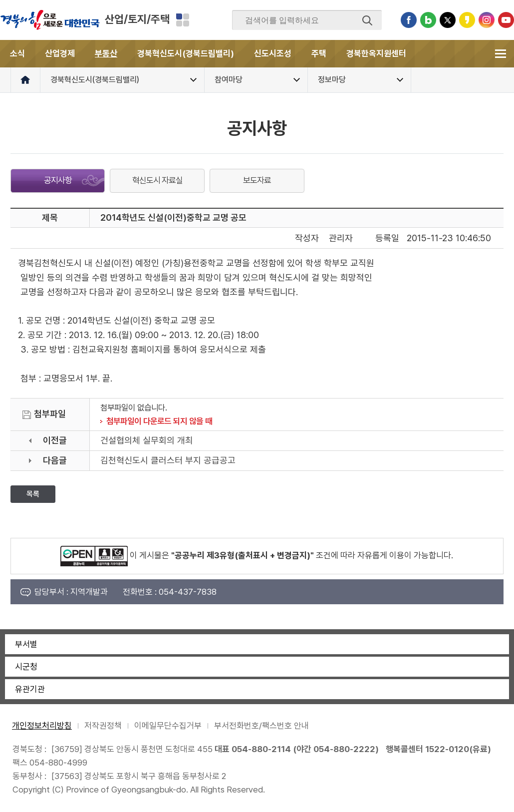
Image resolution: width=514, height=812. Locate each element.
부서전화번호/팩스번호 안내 (261, 726)
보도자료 (257, 180)
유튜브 (506, 20)
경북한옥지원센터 (376, 53)
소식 (17, 53)
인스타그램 (487, 20)
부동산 (106, 53)
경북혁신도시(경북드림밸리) (186, 53)
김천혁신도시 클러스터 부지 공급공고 (168, 460)
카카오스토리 (467, 20)
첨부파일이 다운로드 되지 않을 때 (159, 421)
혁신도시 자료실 (157, 180)
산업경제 (60, 53)
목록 (33, 494)
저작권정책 (103, 726)
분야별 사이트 (183, 20)
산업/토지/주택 (137, 19)
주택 (319, 53)
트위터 (448, 20)
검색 (367, 20)
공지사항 (58, 180)
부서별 (26, 644)
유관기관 (30, 689)
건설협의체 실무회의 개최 (147, 440)
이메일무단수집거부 (168, 726)
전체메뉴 (500, 54)
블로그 (428, 20)
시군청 (26, 667)
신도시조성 (273, 53)
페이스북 (409, 20)
